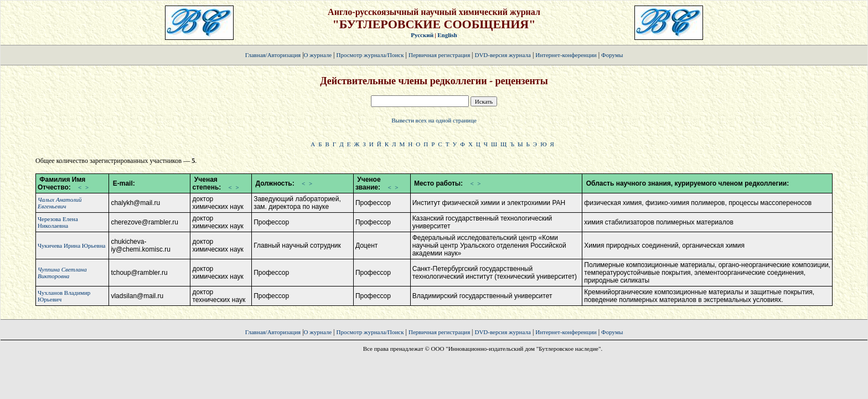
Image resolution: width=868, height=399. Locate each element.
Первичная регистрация (440, 55)
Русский (422, 35)
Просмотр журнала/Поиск (370, 55)
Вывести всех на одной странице (434, 120)
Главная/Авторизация (273, 55)
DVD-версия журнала (502, 55)
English (447, 35)
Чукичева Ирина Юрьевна (72, 245)
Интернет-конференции (566, 55)
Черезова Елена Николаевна (58, 222)
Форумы (612, 55)
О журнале (318, 55)
